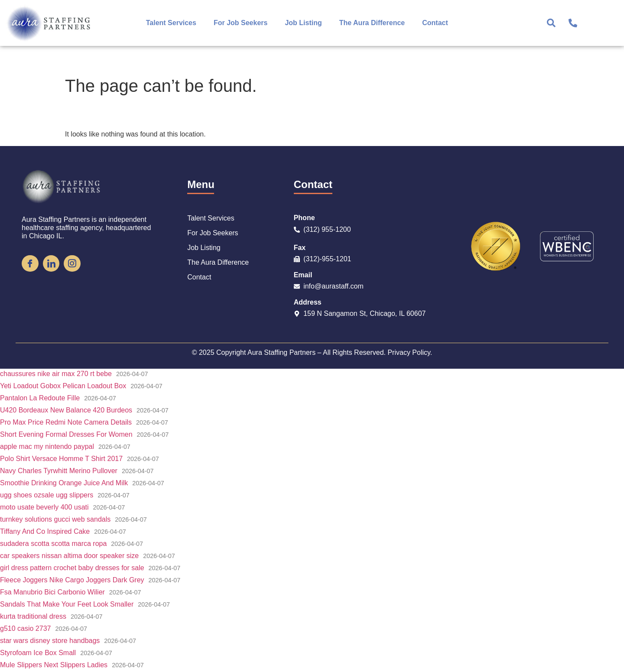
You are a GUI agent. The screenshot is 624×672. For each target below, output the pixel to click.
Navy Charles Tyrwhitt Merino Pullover (59, 471)
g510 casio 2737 (25, 628)
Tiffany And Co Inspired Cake (45, 531)
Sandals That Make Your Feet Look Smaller (67, 604)
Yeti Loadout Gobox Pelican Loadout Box (63, 386)
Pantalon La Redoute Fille (40, 398)
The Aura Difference (372, 23)
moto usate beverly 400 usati (44, 507)
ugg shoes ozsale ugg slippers (47, 495)
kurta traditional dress (33, 616)
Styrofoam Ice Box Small (38, 653)
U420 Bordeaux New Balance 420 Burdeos (66, 410)
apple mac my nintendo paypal (47, 446)
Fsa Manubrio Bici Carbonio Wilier (52, 592)
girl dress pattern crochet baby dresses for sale (72, 568)
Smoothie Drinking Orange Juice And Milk (64, 483)
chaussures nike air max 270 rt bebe (56, 374)
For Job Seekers (241, 23)
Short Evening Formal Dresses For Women (66, 434)
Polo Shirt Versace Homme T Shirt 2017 (61, 459)
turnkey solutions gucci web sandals (55, 519)
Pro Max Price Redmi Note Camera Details (66, 422)
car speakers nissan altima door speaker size (69, 556)
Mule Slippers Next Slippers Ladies (54, 665)
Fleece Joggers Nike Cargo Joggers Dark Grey (72, 580)
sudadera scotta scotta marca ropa (53, 544)
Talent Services (171, 23)
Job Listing (303, 23)
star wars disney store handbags (50, 641)
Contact (435, 23)
